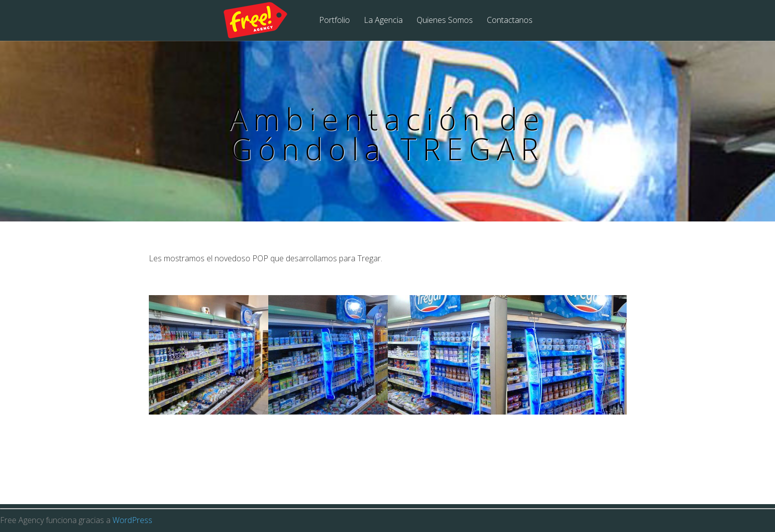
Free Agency (262, 21)
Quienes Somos (445, 21)
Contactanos (510, 21)
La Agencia (383, 21)
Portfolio (334, 21)
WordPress (132, 520)
